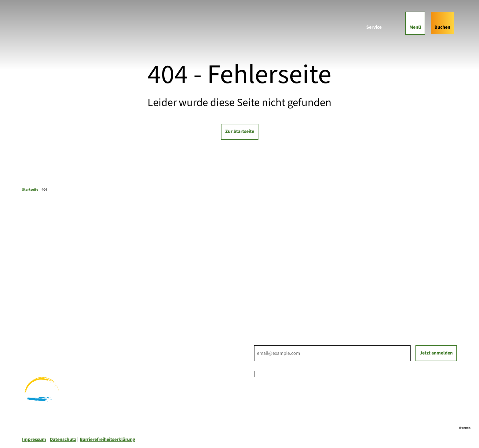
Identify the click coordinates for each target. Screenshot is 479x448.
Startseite (30, 190)
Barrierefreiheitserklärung (108, 439)
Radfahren (33, 347)
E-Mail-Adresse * (271, 342)
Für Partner (266, 292)
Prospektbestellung (275, 284)
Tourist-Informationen (278, 306)
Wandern (31, 339)
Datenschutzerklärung (312, 373)
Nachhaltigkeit (270, 299)
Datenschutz (63, 439)
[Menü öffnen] (415, 23)
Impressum (34, 439)
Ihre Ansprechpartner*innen (284, 277)
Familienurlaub (38, 332)
